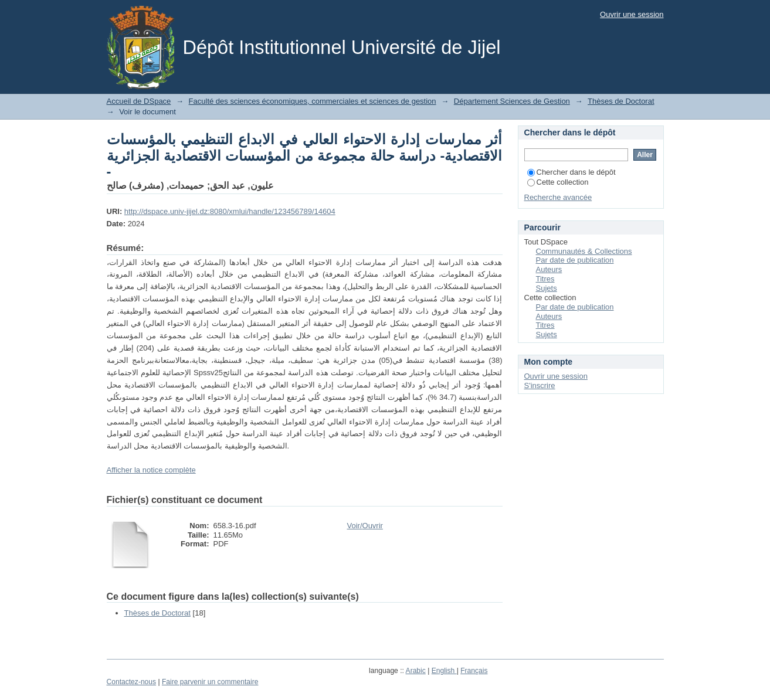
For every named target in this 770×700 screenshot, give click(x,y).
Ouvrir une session (632, 14)
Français (474, 671)
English (444, 671)
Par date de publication (575, 260)
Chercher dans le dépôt (571, 172)
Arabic (416, 671)
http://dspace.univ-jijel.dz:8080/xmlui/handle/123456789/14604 (230, 211)
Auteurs (549, 269)
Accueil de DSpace (139, 101)
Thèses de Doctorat (621, 101)
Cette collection (558, 182)
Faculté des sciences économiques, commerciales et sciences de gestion (313, 101)
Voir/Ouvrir (365, 526)
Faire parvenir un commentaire (210, 682)
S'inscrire (540, 385)
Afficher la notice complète (151, 470)
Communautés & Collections (584, 251)
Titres (545, 279)
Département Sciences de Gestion (512, 101)
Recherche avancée (558, 197)
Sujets (547, 288)
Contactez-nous (132, 682)
